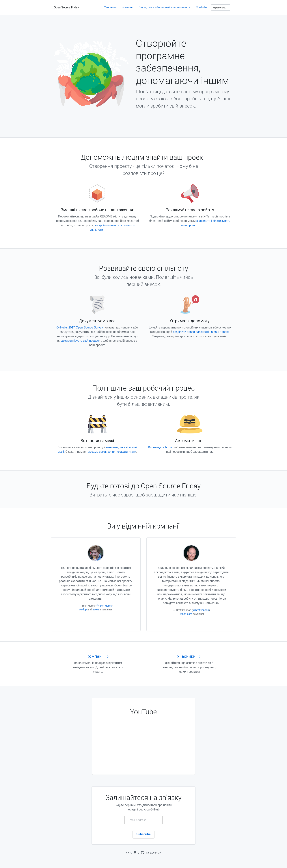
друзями (155, 853)
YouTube (202, 7)
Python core (185, 614)
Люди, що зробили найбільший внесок (165, 7)
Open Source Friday (66, 7)
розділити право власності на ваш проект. (201, 332)
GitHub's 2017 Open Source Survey (80, 327)
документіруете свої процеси (81, 341)
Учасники (111, 7)
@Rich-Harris (104, 606)
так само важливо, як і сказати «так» (111, 452)
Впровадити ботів (160, 447)
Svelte (96, 610)
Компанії (128, 7)
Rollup (83, 610)
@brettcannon (201, 610)
